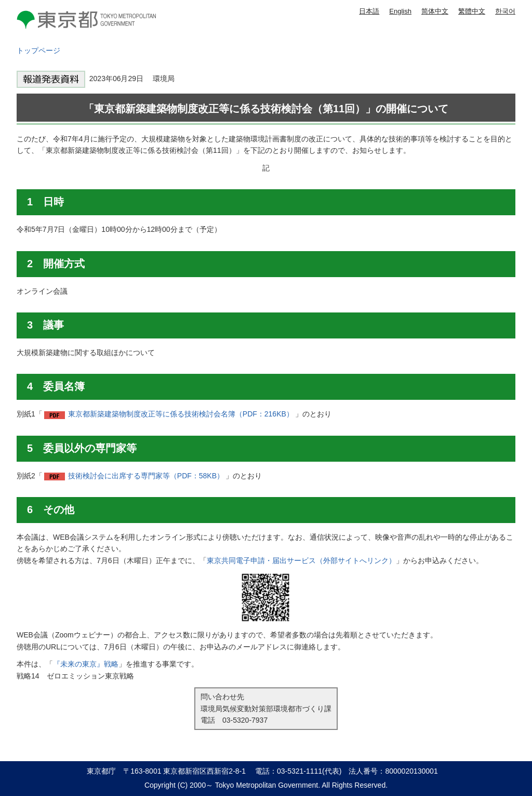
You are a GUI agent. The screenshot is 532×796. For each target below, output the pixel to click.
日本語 (369, 11)
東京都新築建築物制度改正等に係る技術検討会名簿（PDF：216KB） (181, 414)
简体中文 (435, 11)
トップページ (38, 50)
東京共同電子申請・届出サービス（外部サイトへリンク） (301, 560)
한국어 (505, 11)
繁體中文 (472, 11)
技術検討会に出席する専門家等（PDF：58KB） (146, 476)
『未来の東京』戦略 (86, 664)
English (400, 11)
